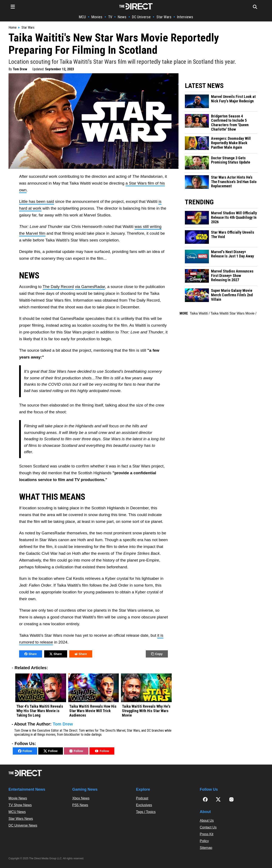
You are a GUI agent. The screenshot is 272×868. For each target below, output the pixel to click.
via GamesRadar (90, 287)
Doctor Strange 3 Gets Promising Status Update (231, 160)
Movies (97, 17)
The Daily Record (58, 287)
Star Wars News (21, 819)
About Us (207, 821)
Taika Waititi (199, 313)
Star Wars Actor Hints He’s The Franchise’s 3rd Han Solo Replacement (234, 182)
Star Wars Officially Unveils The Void (233, 235)
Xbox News (81, 798)
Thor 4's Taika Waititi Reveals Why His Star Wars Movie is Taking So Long (40, 711)
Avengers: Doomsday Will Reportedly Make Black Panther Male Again (231, 143)
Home (13, 28)
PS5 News (80, 805)
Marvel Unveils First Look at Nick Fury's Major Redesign (233, 99)
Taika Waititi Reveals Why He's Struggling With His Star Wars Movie (146, 711)
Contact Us (208, 827)
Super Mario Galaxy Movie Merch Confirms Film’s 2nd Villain (232, 295)
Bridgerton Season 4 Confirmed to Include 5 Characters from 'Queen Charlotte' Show (230, 123)
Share (31, 654)
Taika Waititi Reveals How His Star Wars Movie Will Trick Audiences (93, 711)
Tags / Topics (146, 812)
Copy (157, 654)
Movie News (18, 798)
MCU (82, 17)
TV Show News (20, 805)
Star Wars (164, 17)
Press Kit (207, 834)
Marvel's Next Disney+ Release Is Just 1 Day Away (232, 254)
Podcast (142, 798)
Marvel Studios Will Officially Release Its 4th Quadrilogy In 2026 (234, 217)
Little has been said (37, 201)
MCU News (17, 812)
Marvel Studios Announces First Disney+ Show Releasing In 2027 (232, 276)
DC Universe (141, 17)
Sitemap (206, 848)
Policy (204, 841)
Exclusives (144, 805)
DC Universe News (23, 825)
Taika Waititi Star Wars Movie (233, 313)
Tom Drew (20, 69)
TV (110, 17)
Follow (25, 751)
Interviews (185, 17)
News (122, 17)
